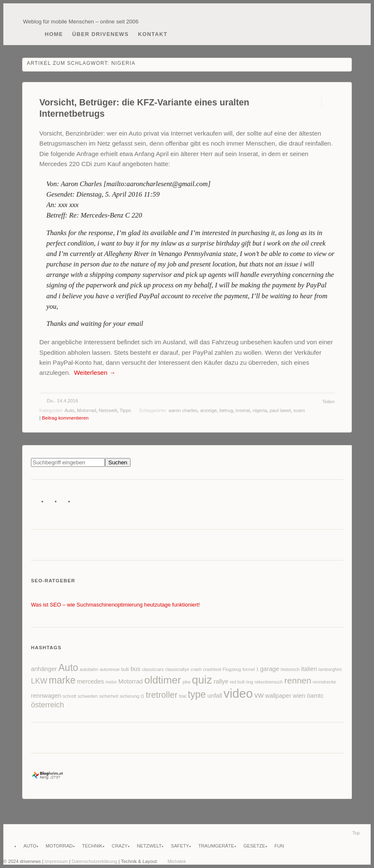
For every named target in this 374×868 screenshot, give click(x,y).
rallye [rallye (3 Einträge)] (221, 681)
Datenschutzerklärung (94, 861)
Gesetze (254, 846)
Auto (69, 410)
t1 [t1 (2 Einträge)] (142, 696)
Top (356, 833)
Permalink (314, 102)
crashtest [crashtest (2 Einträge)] (212, 669)
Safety (180, 846)
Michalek (177, 861)
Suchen (118, 462)
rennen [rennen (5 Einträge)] (298, 680)
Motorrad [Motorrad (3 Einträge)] (131, 681)
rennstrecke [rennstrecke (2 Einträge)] (324, 682)
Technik (92, 846)
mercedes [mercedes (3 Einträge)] (90, 681)
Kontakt (153, 34)
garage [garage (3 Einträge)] (270, 669)
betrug (226, 410)
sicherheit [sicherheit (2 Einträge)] (109, 696)
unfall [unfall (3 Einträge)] (215, 696)
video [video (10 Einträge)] (238, 693)
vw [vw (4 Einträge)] (259, 695)
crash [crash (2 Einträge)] (196, 669)
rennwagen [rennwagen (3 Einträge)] (46, 696)
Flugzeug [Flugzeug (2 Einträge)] (232, 669)
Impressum (56, 861)
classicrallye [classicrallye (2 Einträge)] (177, 669)
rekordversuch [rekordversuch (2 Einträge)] (269, 682)
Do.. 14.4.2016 (63, 401)
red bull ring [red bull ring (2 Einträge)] (241, 682)
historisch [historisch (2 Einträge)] (290, 669)
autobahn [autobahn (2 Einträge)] (89, 669)
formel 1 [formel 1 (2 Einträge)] (251, 669)
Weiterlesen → (95, 373)
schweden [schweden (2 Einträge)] (88, 696)
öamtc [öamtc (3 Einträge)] (315, 696)
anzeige (208, 410)
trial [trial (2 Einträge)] (183, 696)
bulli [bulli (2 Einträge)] (125, 669)
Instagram (80, 503)
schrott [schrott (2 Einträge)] (69, 696)
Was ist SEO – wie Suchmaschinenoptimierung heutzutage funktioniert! (115, 605)
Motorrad (87, 410)
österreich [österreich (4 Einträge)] (47, 705)
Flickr (66, 503)
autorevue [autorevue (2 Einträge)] (109, 669)
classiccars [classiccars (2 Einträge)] (153, 669)
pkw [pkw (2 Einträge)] (186, 682)
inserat (243, 410)
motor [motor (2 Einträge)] (111, 682)
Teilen (328, 402)
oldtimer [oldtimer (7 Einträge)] (163, 680)
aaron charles (183, 410)
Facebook (53, 503)
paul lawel (280, 410)
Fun (279, 846)
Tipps (125, 410)
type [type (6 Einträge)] (197, 694)
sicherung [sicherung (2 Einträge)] (129, 696)
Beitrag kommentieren (65, 418)
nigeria (260, 410)
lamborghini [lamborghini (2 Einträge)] (330, 669)
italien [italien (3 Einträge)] (309, 669)
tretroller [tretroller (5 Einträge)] (162, 695)
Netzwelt (108, 410)
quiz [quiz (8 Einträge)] (202, 680)
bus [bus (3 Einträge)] (136, 669)
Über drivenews (101, 34)
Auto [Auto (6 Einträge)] (68, 668)
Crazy (120, 846)
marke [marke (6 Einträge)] (62, 680)
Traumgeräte (216, 846)
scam (299, 410)
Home (54, 34)
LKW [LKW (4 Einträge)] (39, 681)
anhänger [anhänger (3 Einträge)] (44, 669)
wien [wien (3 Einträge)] (299, 696)
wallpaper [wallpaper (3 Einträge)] (278, 696)
